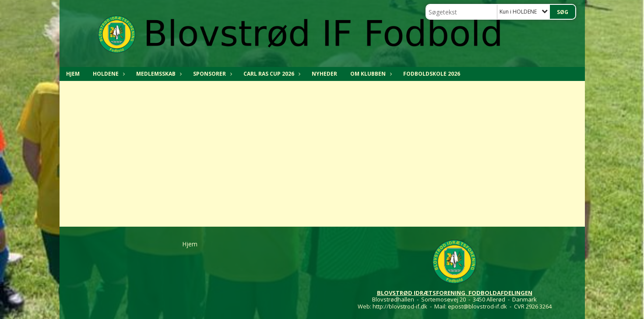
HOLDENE (108, 74)
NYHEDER (324, 74)
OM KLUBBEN (370, 74)
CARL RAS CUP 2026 (271, 74)
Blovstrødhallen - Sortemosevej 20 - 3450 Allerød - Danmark (454, 299)
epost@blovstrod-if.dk (477, 306)
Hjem (73, 74)
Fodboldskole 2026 (432, 74)
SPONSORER (212, 74)
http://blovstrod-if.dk (400, 306)
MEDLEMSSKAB (158, 74)
